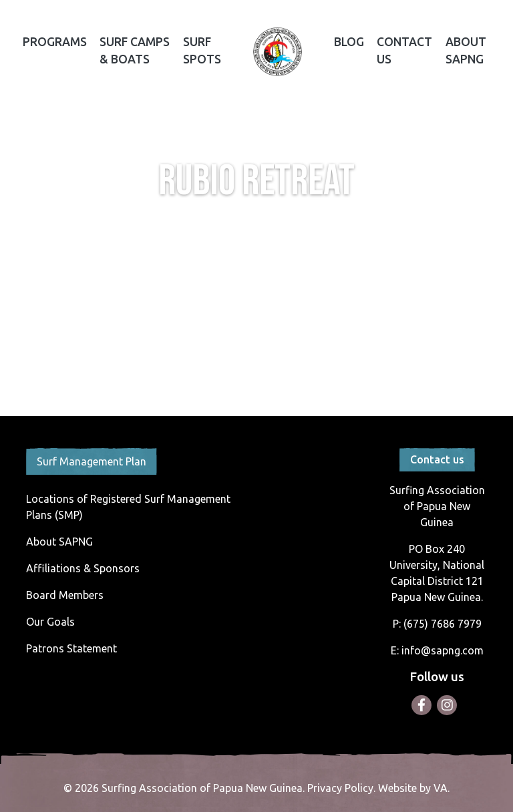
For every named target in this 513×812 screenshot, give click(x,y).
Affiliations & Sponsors (83, 568)
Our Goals (50, 622)
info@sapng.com (443, 650)
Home (277, 52)
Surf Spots (202, 50)
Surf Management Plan (92, 461)
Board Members (65, 595)
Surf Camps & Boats (135, 50)
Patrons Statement (71, 648)
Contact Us (404, 50)
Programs (55, 42)
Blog (349, 42)
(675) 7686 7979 (443, 624)
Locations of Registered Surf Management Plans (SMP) (128, 507)
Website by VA (413, 788)
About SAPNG (466, 50)
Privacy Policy (340, 788)
